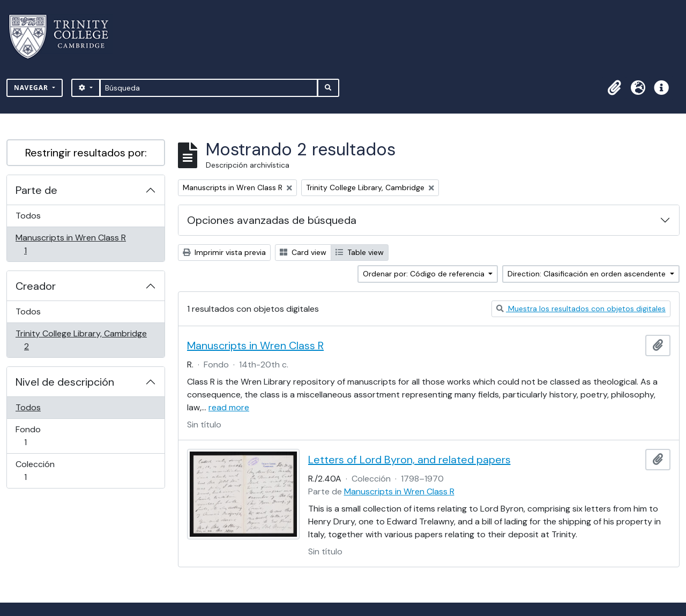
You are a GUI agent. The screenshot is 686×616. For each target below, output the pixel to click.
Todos (28, 216)
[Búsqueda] (209, 88)
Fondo (40, 436)
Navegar (32, 88)
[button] (614, 88)
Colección (40, 471)
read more (229, 407)
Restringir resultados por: (86, 153)
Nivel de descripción (65, 382)
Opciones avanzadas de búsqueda (272, 220)
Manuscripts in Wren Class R (70, 244)
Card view (303, 252)
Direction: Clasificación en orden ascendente (588, 274)
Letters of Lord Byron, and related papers (409, 460)
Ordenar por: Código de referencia (425, 274)
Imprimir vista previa (224, 252)
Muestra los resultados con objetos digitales (581, 309)
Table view (360, 252)
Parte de (36, 190)
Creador (36, 286)
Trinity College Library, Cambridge (81, 340)
